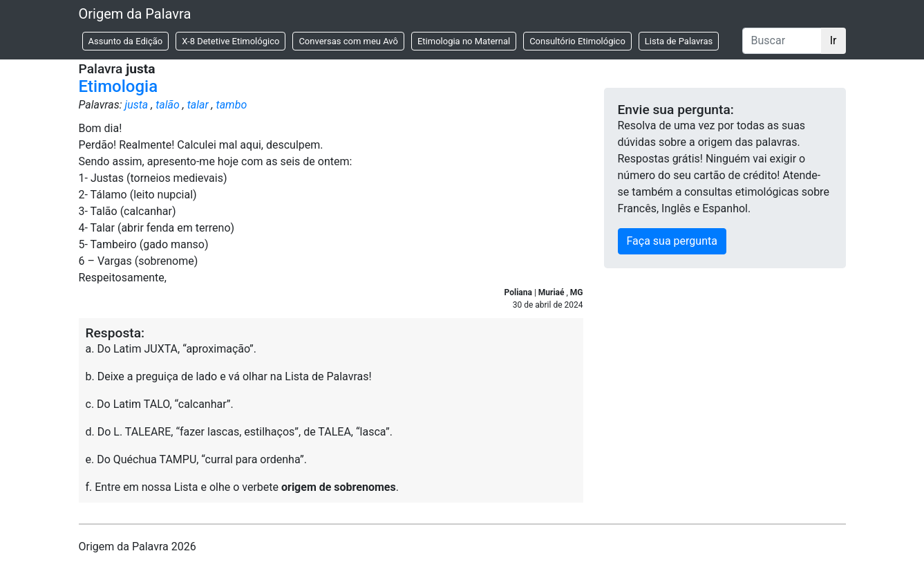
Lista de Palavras (679, 41)
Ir (833, 40)
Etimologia (119, 86)
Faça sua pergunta (672, 241)
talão (168, 105)
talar (198, 105)
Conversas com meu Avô (348, 41)
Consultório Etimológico (577, 41)
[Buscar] (782, 41)
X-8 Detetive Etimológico (230, 41)
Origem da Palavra (135, 14)
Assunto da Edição (126, 41)
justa (136, 105)
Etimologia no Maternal (464, 41)
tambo (232, 105)
